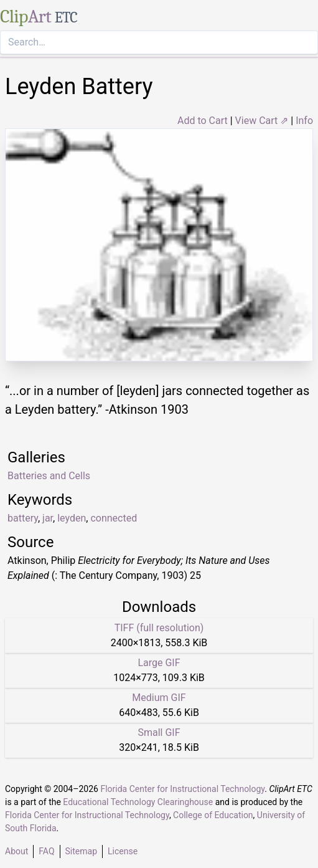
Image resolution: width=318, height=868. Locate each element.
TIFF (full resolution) (159, 628)
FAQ (46, 851)
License (123, 851)
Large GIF (159, 663)
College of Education (213, 815)
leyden (72, 518)
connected (114, 518)
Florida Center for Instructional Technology (182, 789)
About (16, 851)
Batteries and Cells (49, 476)
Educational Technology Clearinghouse (138, 802)
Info (304, 121)
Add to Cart (203, 121)
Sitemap (81, 851)
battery (23, 518)
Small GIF (159, 732)
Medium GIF (159, 698)
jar (48, 518)
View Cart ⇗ (262, 121)
